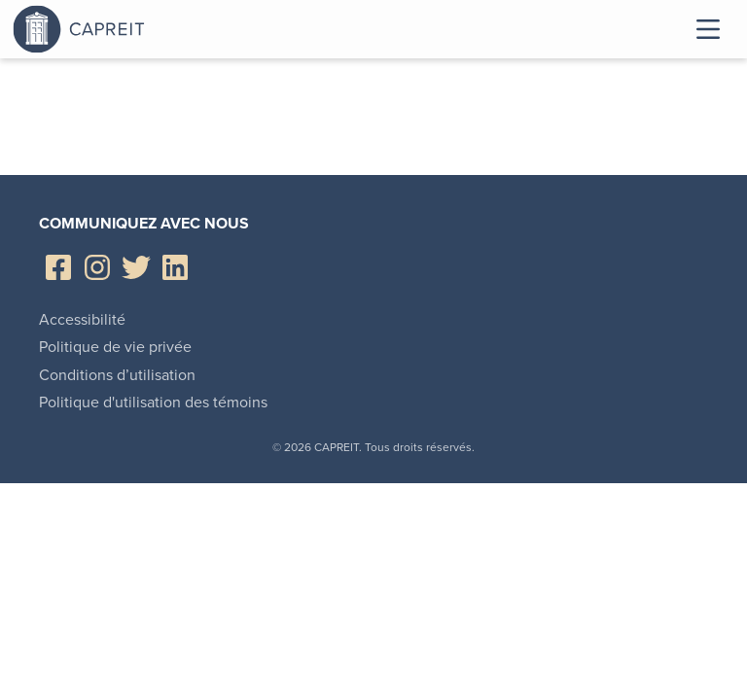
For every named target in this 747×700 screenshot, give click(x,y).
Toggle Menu (708, 29)
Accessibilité (82, 319)
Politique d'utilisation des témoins (153, 402)
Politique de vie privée (115, 347)
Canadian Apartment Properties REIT (129, 29)
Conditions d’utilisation (117, 375)
